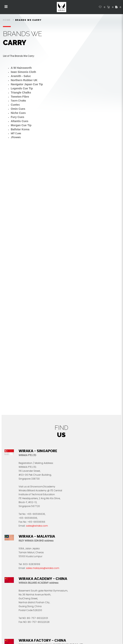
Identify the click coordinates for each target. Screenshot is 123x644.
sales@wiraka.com (37, 526)
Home (7, 20)
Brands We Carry (28, 20)
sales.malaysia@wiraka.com (43, 568)
